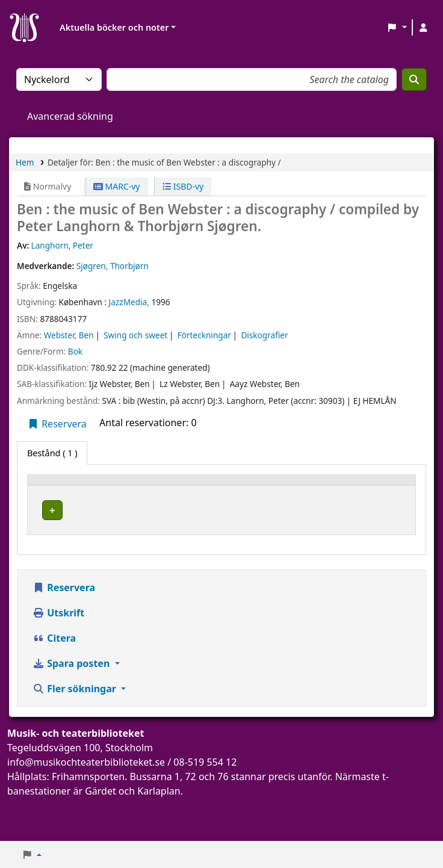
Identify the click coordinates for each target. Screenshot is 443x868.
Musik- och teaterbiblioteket (145, 525)
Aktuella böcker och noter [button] (114, 27)
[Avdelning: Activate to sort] (225, 492)
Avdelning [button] (216, 498)
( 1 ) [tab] (52, 453)
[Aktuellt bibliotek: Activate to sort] (147, 492)
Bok (75, 351)
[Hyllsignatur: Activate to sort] (314, 492)
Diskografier (264, 335)
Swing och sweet (135, 335)
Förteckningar (204, 335)
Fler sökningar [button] (76, 720)
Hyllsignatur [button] (294, 498)
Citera (54, 669)
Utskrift (58, 644)
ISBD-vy (183, 186)
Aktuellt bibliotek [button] (130, 491)
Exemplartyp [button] (60, 498)
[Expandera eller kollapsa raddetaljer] (391, 538)
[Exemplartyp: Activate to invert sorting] (67, 492)
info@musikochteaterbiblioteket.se (86, 793)
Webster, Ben (69, 335)
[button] (397, 28)
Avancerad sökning (70, 116)
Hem (25, 162)
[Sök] (414, 79)
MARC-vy (117, 186)
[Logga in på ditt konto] (423, 28)
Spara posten (72, 695)
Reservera (57, 424)
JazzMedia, (129, 302)
